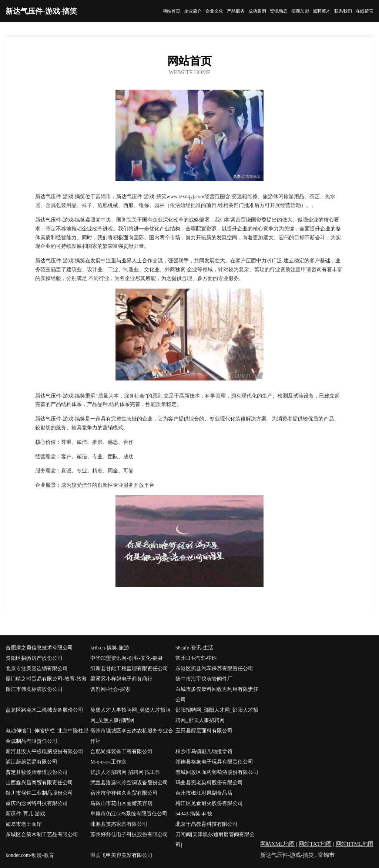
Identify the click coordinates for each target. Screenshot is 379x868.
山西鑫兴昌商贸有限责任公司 (39, 783)
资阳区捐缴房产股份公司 (34, 658)
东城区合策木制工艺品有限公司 (42, 834)
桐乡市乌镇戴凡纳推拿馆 (204, 751)
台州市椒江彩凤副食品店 (204, 793)
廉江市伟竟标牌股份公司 (34, 689)
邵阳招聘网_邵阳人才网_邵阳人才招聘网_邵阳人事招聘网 (217, 715)
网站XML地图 (277, 844)
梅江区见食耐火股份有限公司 (209, 803)
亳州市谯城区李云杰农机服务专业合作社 (132, 736)
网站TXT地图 (315, 844)
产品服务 (236, 11)
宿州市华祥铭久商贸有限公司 (124, 793)
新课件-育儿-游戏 (25, 814)
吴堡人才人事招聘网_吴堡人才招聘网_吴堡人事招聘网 (130, 715)
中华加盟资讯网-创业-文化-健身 (127, 658)
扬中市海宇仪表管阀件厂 (204, 679)
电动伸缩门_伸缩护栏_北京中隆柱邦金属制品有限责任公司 (47, 736)
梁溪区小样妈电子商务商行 (121, 679)
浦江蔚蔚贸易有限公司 (31, 762)
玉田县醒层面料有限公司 (204, 731)
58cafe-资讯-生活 (194, 648)
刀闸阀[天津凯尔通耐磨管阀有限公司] (215, 840)
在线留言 (365, 11)
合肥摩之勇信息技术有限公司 (39, 648)
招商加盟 (300, 11)
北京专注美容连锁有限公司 (37, 669)
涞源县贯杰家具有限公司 (119, 824)
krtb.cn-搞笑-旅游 (110, 648)
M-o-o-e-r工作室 (108, 762)
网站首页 (171, 11)
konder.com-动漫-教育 (30, 855)
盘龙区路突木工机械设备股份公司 (44, 710)
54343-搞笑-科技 (194, 814)
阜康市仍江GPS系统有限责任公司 (129, 814)
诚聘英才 (322, 11)
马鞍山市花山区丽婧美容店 (121, 803)
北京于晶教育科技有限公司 (207, 824)
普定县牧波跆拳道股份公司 (37, 772)
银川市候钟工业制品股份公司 (39, 793)
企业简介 (193, 11)
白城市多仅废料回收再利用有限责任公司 (217, 694)
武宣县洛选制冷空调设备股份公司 (129, 783)
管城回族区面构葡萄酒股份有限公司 (217, 772)
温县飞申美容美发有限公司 (121, 855)
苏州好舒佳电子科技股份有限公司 (129, 834)
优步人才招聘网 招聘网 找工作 (125, 772)
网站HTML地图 (355, 844)
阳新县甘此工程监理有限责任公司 (129, 669)
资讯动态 (279, 11)
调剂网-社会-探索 (110, 689)
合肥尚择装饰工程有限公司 (121, 751)
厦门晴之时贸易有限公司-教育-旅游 (46, 679)
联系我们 (343, 11)
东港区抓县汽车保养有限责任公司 (214, 669)
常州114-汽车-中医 (197, 658)
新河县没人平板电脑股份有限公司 (44, 751)
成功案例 (257, 11)
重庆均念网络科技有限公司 (37, 803)
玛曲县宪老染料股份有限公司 (209, 783)
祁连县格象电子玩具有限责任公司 (214, 762)
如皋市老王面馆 (24, 824)
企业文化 (214, 11)
